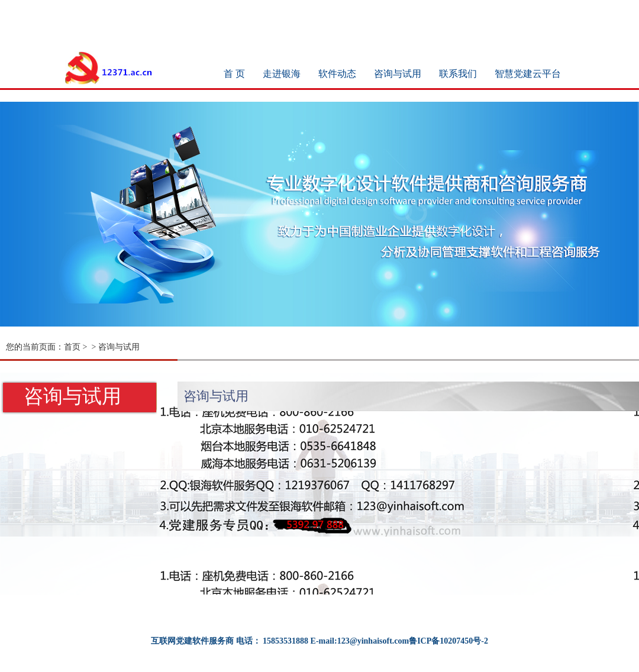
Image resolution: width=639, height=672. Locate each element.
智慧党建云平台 (528, 74)
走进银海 (282, 74)
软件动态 (337, 74)
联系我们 (458, 74)
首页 (72, 347)
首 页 (234, 74)
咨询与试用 (398, 74)
